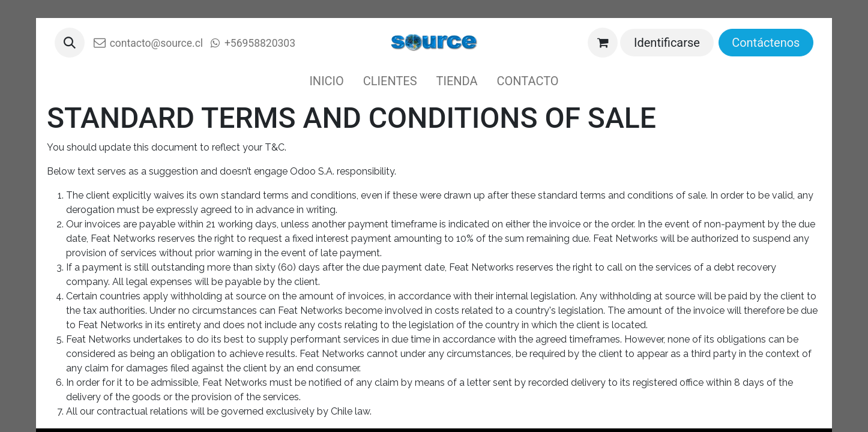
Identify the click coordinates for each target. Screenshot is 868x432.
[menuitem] (326, 81)
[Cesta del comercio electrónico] (603, 43)
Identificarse (667, 43)
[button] (70, 43)
